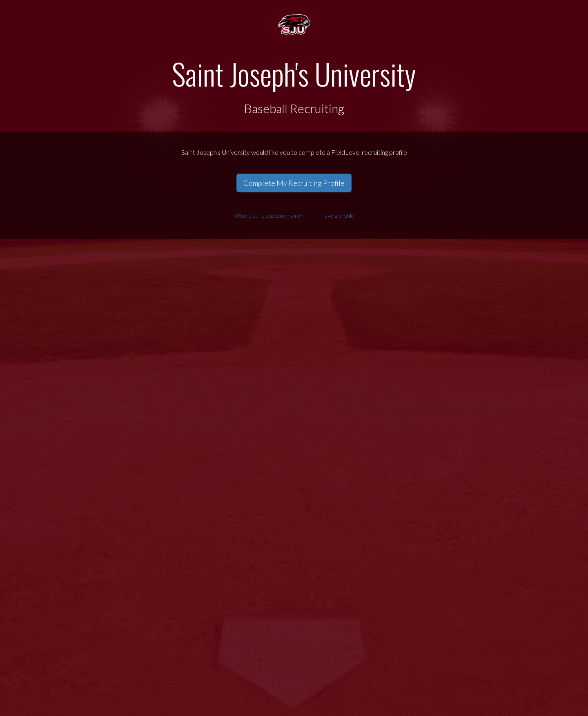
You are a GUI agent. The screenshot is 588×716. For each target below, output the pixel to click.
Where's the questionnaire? (268, 215)
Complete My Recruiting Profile (294, 183)
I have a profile (336, 215)
